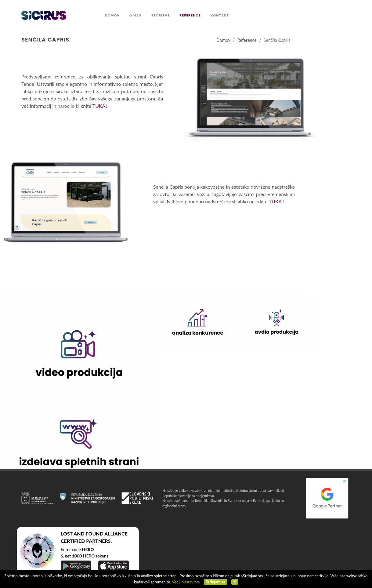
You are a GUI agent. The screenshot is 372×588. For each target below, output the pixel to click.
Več (175, 582)
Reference (247, 40)
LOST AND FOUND (82, 534)
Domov (223, 40)
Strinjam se (216, 582)
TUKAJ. (101, 106)
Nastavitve (191, 582)
